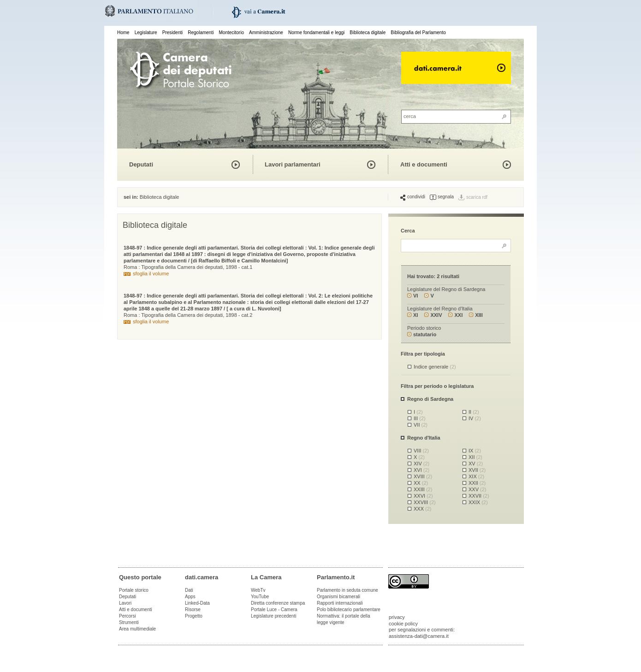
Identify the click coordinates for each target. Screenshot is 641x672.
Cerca (408, 231)
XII (475, 457)
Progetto (194, 616)
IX (475, 451)
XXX (423, 509)
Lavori (125, 603)
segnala (442, 197)
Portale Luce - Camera (274, 610)
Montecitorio (231, 33)
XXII (477, 483)
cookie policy (403, 624)
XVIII (423, 476)
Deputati (141, 164)
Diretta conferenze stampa (278, 603)
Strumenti (129, 622)
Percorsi (128, 616)
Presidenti (172, 33)
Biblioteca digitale (368, 33)
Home (123, 33)
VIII (421, 451)
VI (412, 296)
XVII (477, 470)
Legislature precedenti (273, 616)
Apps (190, 597)
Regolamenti (201, 33)
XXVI (423, 496)
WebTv (258, 590)
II (474, 412)
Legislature (146, 33)
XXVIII (425, 502)
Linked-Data (197, 603)
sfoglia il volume (151, 274)
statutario (422, 334)
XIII (476, 315)
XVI (421, 470)
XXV (478, 489)
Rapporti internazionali (340, 603)
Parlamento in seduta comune (347, 590)
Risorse (193, 610)
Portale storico (134, 590)
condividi (413, 197)
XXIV (433, 315)
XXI (455, 315)
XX (421, 483)
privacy (397, 617)
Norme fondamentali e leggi (316, 33)
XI (412, 315)
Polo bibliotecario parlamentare (349, 610)
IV (475, 418)
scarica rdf (477, 197)
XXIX (478, 502)
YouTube (260, 597)
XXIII (423, 489)
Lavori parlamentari (293, 164)
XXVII (479, 496)
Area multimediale (137, 629)
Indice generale (435, 367)
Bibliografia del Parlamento (418, 33)
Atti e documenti (424, 164)
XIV (421, 464)
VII (421, 425)
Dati (189, 590)
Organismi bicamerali (338, 597)
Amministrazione (266, 33)
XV (476, 464)
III (420, 418)
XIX (476, 476)
